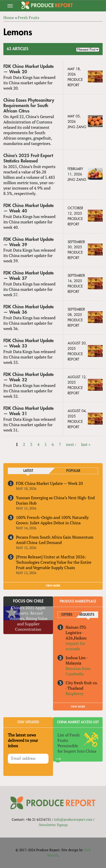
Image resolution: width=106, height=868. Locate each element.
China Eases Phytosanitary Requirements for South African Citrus (29, 106)
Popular (73, 471)
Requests (87, 615)
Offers (67, 615)
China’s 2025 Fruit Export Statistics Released (28, 158)
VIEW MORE (53, 586)
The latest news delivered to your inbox (23, 740)
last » (86, 444)
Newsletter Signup (53, 825)
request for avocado (75, 646)
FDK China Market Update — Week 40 (29, 208)
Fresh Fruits (29, 17)
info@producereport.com (73, 819)
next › (71, 444)
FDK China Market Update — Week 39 (29, 242)
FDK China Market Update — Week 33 (29, 343)
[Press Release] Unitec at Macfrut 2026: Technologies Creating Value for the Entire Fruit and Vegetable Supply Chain (54, 562)
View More (78, 707)
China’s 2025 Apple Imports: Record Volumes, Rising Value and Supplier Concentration (28, 618)
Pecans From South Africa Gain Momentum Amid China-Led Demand (55, 540)
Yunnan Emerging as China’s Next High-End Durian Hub (55, 500)
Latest (28, 471)
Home (9, 17)
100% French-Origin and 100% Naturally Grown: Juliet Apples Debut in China (52, 520)
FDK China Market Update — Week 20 (29, 69)
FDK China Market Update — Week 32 (29, 377)
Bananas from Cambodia (78, 671)
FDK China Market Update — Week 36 (29, 310)
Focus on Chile (28, 601)
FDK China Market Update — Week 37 (29, 276)
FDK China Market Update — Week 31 (29, 411)
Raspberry (75, 693)
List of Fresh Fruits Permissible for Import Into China (77, 743)
